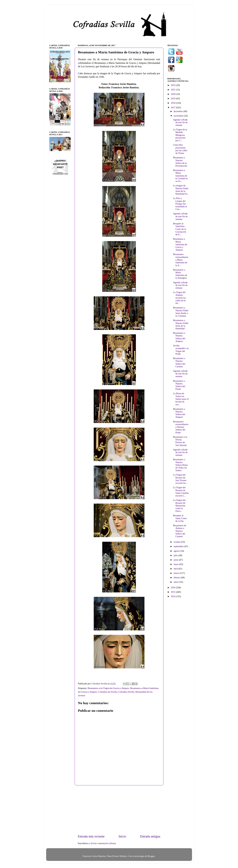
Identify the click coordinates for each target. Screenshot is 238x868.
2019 (173, 98)
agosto (177, 551)
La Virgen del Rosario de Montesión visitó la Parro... (179, 506)
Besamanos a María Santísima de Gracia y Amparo (180, 244)
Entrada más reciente (91, 836)
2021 (173, 90)
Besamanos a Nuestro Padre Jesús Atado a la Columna (181, 312)
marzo (177, 573)
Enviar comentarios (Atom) (103, 843)
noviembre (179, 116)
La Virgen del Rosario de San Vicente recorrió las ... (181, 479)
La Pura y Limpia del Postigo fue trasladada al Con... (180, 204)
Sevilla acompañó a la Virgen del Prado (181, 350)
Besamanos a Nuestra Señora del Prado (179, 385)
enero (176, 582)
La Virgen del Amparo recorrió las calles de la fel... (179, 298)
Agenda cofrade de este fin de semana (180, 122)
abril (176, 569)
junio (176, 560)
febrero (177, 578)
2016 (173, 587)
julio (176, 555)
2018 (173, 103)
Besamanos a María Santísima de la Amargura (180, 274)
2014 (173, 596)
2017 (173, 107)
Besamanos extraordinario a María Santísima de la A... (181, 260)
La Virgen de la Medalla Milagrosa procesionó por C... (180, 135)
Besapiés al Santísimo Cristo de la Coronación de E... (179, 229)
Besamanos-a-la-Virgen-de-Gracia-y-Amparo (108, 688)
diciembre (178, 111)
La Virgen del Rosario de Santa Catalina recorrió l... (181, 492)
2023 (173, 85)
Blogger (151, 856)
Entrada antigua (150, 836)
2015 (173, 592)
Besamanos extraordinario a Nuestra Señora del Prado (181, 427)
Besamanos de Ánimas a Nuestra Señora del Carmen (180, 531)
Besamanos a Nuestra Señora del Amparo (179, 337)
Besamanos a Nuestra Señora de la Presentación (180, 162)
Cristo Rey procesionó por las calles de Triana (180, 149)
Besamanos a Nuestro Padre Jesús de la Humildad (181, 324)
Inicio (122, 836)
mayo (176, 564)
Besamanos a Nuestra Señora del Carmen (179, 362)
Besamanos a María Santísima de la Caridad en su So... (180, 176)
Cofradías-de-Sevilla (108, 692)
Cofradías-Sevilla (126, 692)
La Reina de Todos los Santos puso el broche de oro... (181, 399)
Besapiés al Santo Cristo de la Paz (180, 518)
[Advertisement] (119, 810)
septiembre (179, 546)
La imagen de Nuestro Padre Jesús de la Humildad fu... (181, 190)
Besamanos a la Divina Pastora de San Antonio (180, 441)
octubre (177, 542)
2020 (173, 94)
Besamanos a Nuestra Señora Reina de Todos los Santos (180, 465)
